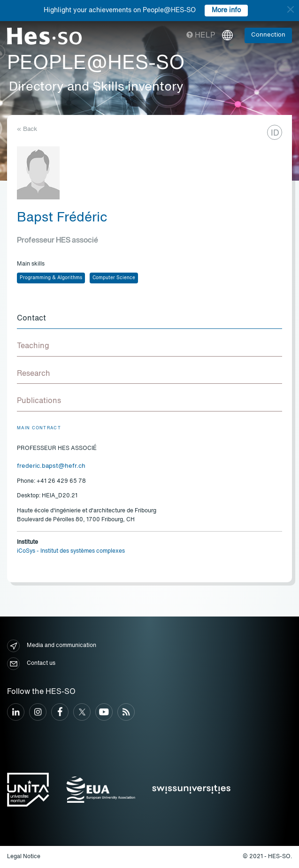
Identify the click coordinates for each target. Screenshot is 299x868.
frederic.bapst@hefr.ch (51, 466)
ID (275, 133)
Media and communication (52, 646)
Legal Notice (24, 857)
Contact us (31, 664)
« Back (27, 129)
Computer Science (114, 278)
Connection (268, 35)
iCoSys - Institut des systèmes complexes (71, 551)
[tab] (149, 319)
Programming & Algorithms (51, 278)
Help (201, 36)
